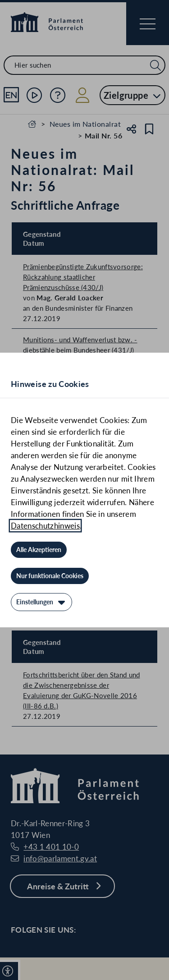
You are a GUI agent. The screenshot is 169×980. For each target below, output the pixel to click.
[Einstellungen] (41, 602)
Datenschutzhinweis (45, 526)
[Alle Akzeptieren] (39, 550)
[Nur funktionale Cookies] (50, 576)
